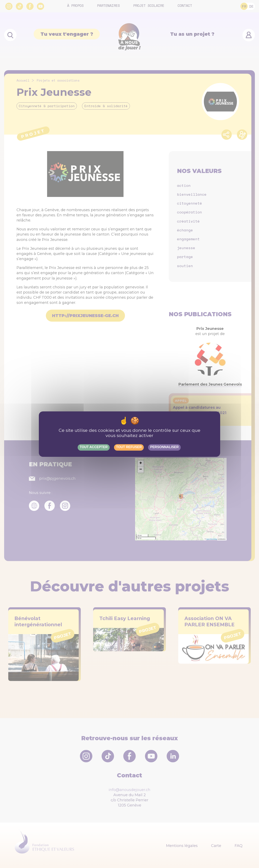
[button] (141, 463)
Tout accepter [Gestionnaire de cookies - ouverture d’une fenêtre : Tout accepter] (94, 447)
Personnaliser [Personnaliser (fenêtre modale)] (164, 447)
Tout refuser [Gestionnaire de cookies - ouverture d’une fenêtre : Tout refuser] (129, 447)
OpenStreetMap (212, 539)
